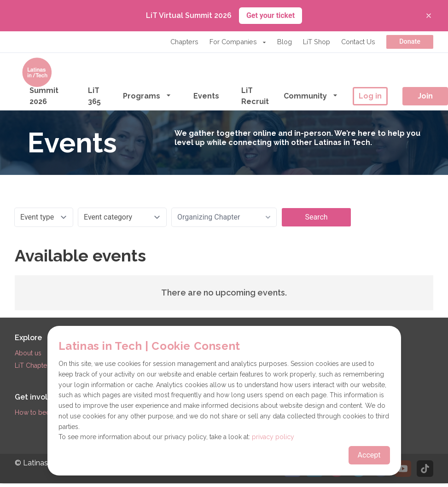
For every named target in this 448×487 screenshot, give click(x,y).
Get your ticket (271, 15)
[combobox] (224, 217)
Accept (369, 455)
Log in (370, 96)
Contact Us (358, 42)
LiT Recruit (255, 96)
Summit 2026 (44, 96)
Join (425, 96)
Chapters (184, 42)
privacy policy (273, 437)
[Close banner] (429, 16)
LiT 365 (94, 96)
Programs (147, 96)
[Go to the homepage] (37, 72)
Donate (410, 42)
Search (316, 217)
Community (311, 96)
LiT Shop (317, 42)
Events (206, 96)
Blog (285, 42)
